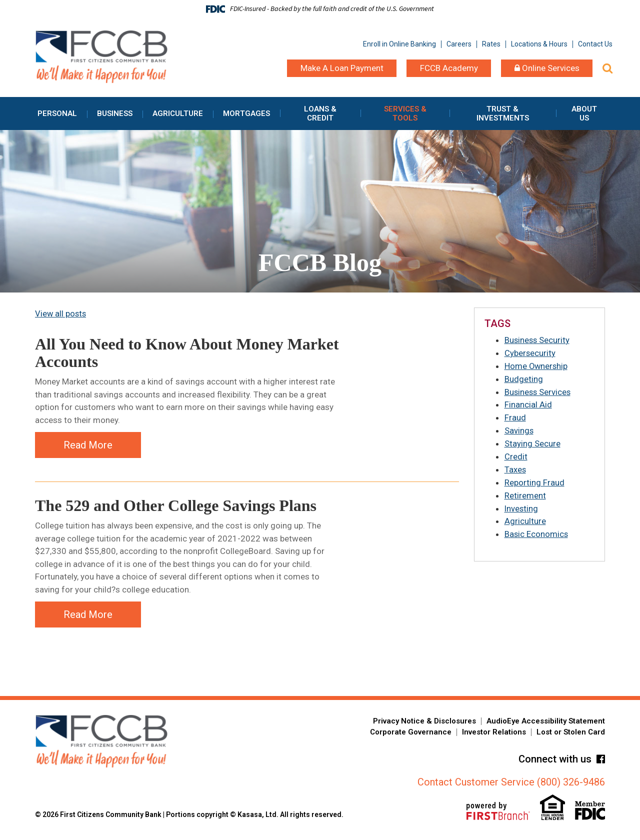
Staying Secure (532, 442)
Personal (57, 113)
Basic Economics (537, 531)
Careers (459, 44)
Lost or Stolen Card (571, 734)
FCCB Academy (449, 68)
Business (115, 113)
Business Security (538, 340)
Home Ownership (537, 365)
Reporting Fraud (534, 480)
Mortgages (246, 113)
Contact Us (595, 44)
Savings (519, 429)
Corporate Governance (411, 734)
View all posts (61, 313)
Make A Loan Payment (342, 68)
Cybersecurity (530, 353)
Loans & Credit (320, 113)
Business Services (538, 391)
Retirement (525, 493)
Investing (522, 506)
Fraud (515, 416)
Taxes (515, 467)
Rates (491, 44)
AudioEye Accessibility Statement (546, 723)
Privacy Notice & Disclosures (424, 723)
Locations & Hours (539, 44)
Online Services (547, 68)
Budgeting (524, 378)
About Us (584, 113)
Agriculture (178, 113)
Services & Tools (405, 113)
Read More (88, 444)
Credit (516, 455)
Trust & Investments (503, 113)
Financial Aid (528, 404)
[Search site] (607, 68)
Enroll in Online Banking (399, 44)
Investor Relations (494, 734)
